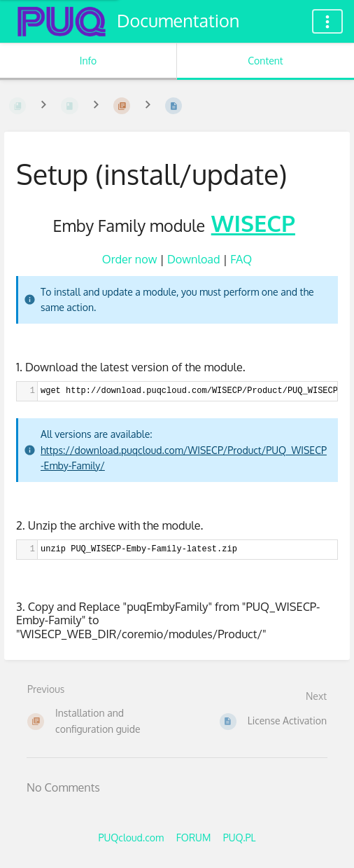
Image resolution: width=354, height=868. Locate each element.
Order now (130, 259)
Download (194, 259)
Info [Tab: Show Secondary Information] (88, 61)
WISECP (253, 223)
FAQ (241, 259)
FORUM (194, 838)
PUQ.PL (240, 838)
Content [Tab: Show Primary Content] (265, 61)
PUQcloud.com (131, 838)
